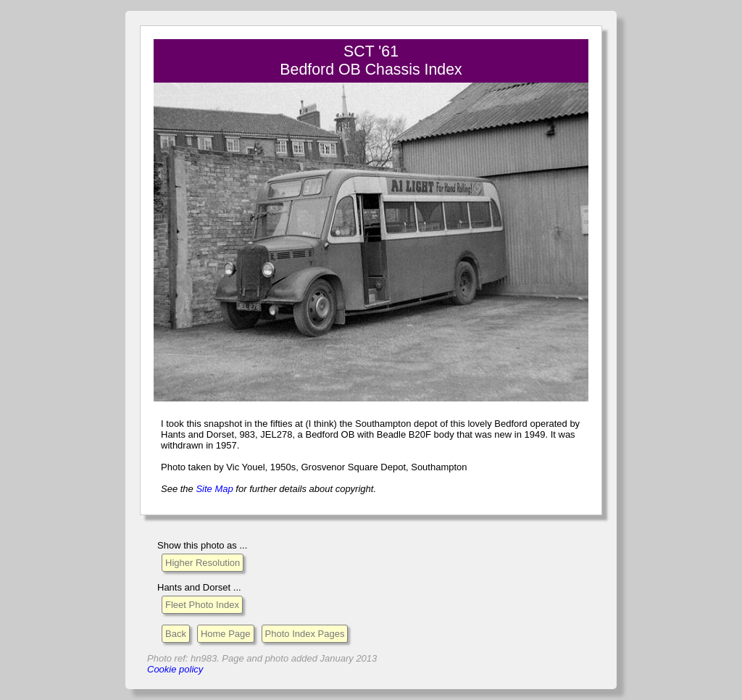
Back (176, 634)
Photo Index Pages (305, 634)
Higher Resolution (203, 563)
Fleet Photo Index (202, 605)
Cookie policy (175, 669)
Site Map (214, 489)
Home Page (226, 634)
